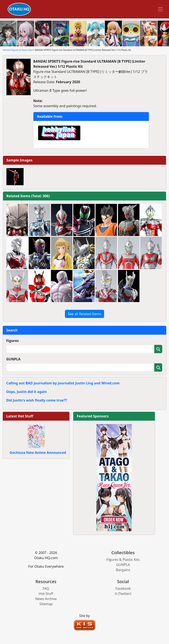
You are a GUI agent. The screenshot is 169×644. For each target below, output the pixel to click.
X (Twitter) (123, 594)
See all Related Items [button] (84, 314)
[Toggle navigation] (160, 9)
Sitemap (46, 604)
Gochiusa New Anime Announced (38, 453)
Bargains (123, 570)
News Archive (46, 599)
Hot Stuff (46, 594)
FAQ (46, 588)
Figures (13, 341)
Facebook (123, 588)
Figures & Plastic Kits (22, 50)
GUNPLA (13, 359)
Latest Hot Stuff (20, 416)
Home (6, 50)
